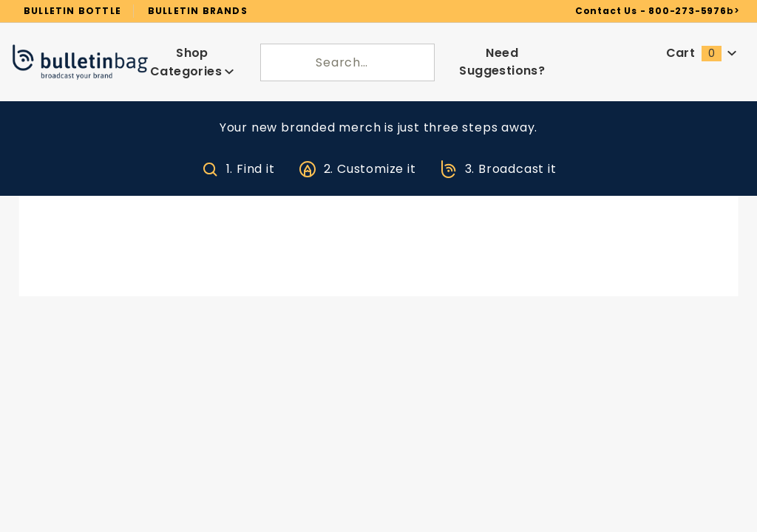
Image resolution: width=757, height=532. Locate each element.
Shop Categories (192, 57)
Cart (702, 48)
